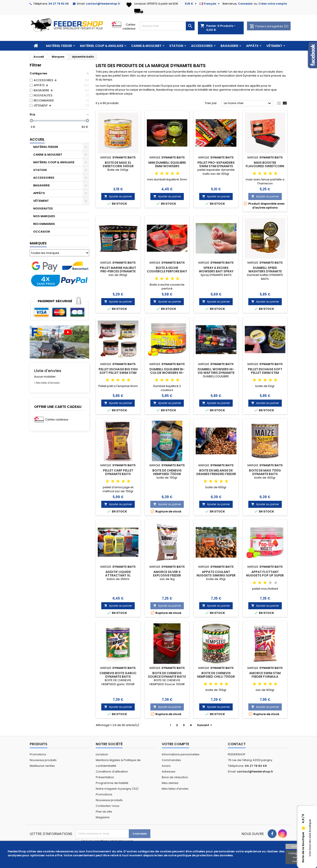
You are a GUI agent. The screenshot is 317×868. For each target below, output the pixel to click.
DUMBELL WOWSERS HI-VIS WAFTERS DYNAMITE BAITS (216, 373)
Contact (237, 744)
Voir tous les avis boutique (310, 838)
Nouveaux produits (43, 760)
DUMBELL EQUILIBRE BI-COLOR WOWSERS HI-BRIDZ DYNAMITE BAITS (167, 373)
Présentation (105, 777)
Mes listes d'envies (175, 789)
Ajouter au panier (118, 196)
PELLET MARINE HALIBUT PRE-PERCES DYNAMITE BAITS (118, 271)
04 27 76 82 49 (59, 4)
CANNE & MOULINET (146, 46)
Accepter (297, 846)
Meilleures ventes (42, 766)
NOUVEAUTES (43, 208)
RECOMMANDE (44, 224)
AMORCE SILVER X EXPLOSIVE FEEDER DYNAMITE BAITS (167, 575)
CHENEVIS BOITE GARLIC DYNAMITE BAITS (118, 675)
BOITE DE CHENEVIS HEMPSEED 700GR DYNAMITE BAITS (167, 474)
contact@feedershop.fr (103, 4)
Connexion (245, 4)
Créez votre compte (273, 4)
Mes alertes (170, 783)
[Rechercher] (167, 26)
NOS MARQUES (44, 216)
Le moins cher (248, 103)
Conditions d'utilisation (112, 772)
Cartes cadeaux (129, 27)
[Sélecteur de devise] (191, 4)
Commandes (171, 760)
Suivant (205, 725)
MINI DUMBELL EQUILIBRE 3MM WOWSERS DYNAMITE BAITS (167, 166)
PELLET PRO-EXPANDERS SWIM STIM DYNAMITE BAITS (216, 166)
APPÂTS (252, 46)
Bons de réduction (175, 777)
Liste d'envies (48, 371)
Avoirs (166, 766)
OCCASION (42, 232)
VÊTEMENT (274, 46)
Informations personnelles (181, 754)
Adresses (169, 772)
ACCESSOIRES (202, 46)
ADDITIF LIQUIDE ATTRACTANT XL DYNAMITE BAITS (118, 575)
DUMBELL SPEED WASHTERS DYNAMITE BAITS (265, 271)
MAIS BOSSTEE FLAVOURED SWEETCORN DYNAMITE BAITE (265, 166)
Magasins (103, 817)
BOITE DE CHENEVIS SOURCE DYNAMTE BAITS (167, 675)
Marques (38, 243)
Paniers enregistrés (267, 26)
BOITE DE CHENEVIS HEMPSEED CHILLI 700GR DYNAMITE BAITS (216, 677)
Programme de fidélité (112, 783)
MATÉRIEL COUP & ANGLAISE (102, 46)
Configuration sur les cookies (297, 857)
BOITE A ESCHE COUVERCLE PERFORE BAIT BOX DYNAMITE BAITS (167, 271)
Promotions (38, 754)
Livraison (102, 754)
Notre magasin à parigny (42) (117, 789)
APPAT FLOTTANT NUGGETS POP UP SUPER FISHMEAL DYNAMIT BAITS (265, 575)
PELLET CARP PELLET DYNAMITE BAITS (118, 472)
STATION (176, 46)
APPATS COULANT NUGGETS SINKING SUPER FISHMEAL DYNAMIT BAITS (216, 575)
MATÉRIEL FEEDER (59, 46)
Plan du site (104, 812)
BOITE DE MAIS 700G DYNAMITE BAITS (265, 472)
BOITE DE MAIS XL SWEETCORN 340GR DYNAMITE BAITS (118, 166)
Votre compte (175, 744)
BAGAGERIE (229, 46)
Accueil (37, 139)
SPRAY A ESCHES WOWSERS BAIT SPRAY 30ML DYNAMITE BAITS (216, 271)
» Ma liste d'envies (47, 383)
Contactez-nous (108, 806)
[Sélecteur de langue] (210, 4)
